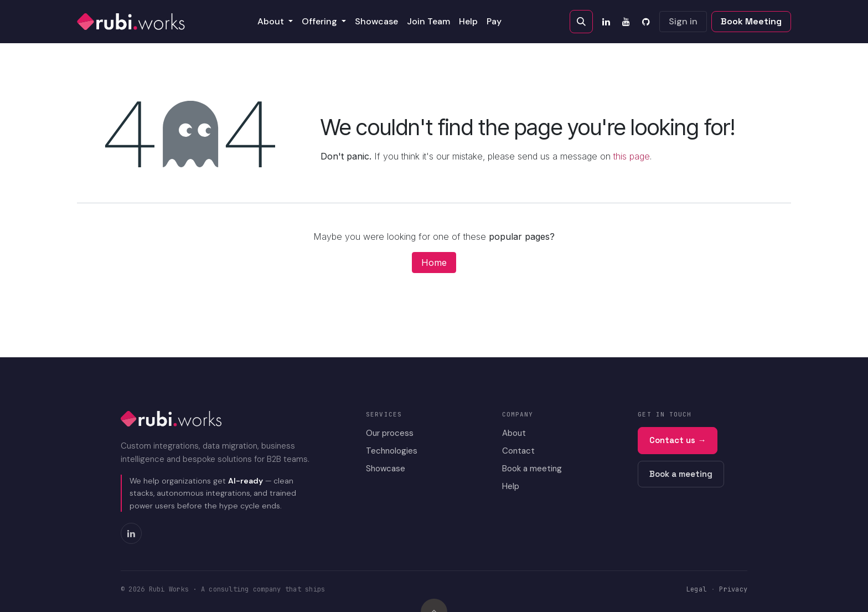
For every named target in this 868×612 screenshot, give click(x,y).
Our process (390, 433)
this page (632, 156)
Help (511, 486)
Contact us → (678, 440)
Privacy (733, 589)
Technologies (392, 451)
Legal (696, 589)
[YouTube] (626, 22)
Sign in (683, 21)
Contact (518, 451)
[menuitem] (275, 22)
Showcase (386, 469)
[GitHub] (646, 22)
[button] (581, 22)
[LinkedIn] (606, 22)
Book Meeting (751, 21)
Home (434, 263)
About (514, 433)
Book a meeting (532, 469)
